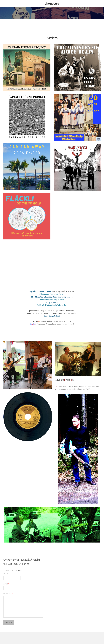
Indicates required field (12, 570)
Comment (8, 594)
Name (6, 573)
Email (6, 584)
